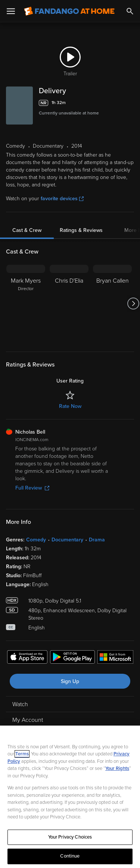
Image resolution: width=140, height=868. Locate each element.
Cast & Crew (27, 230)
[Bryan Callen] (112, 304)
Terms (22, 754)
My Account (28, 720)
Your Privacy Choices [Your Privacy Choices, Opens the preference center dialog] (70, 837)
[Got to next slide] (133, 304)
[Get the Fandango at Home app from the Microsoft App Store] (115, 658)
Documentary (67, 540)
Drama (97, 540)
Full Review (32, 488)
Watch (20, 704)
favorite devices (62, 199)
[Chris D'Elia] (69, 304)
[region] (70, 797)
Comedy (36, 540)
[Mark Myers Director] (26, 304)
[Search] (130, 11)
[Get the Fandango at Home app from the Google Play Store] (72, 658)
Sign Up (70, 681)
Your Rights (117, 768)
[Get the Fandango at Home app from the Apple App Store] (27, 658)
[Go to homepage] (69, 11)
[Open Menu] (11, 11)
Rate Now (70, 406)
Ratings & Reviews (81, 230)
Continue (70, 856)
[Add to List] (130, 103)
